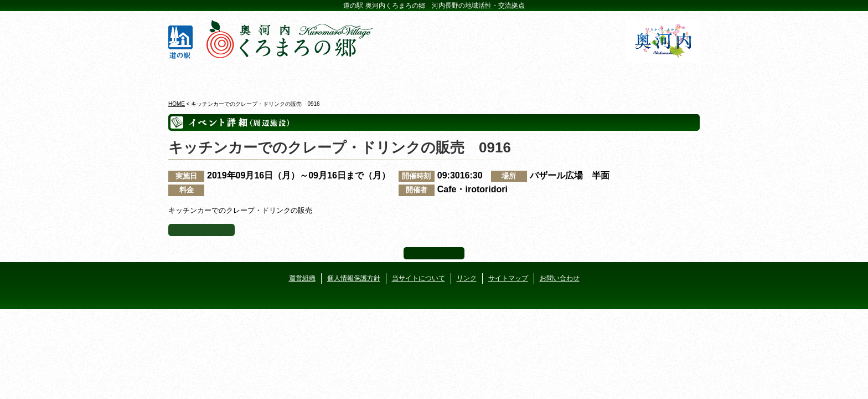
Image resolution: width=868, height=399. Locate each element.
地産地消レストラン (479, 77)
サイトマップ (508, 278)
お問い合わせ (560, 278)
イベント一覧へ (201, 230)
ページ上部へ (434, 253)
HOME (177, 104)
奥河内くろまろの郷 (211, 77)
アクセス (657, 77)
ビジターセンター (300, 77)
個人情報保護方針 (354, 278)
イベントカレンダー (389, 77)
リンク (467, 278)
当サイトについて (418, 278)
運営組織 (302, 278)
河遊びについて (568, 77)
